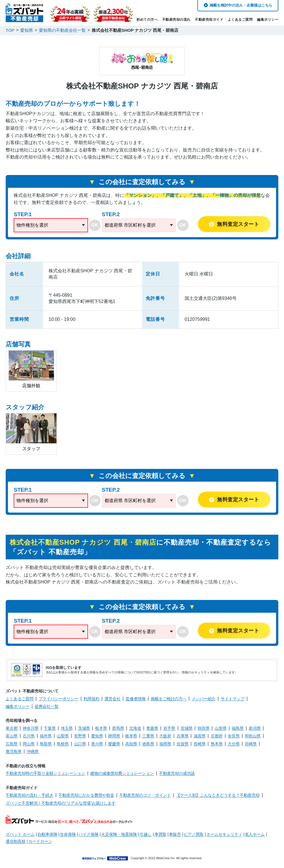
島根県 (63, 744)
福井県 (46, 736)
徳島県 (148, 744)
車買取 (160, 834)
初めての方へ (147, 20)
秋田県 (204, 728)
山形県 (221, 728)
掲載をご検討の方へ (169, 699)
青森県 (152, 728)
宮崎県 (251, 744)
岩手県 (169, 728)
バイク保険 (89, 834)
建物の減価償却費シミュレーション (122, 773)
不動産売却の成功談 (177, 773)
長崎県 (200, 744)
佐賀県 (183, 744)
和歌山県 (253, 736)
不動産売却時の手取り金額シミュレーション (45, 773)
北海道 (135, 728)
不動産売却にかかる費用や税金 (86, 795)
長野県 (80, 736)
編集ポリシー (268, 20)
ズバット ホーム (20, 834)
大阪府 (165, 736)
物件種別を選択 (32, 225)
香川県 (97, 744)
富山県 (12, 736)
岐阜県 (131, 736)
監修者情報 (136, 699)
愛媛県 (114, 744)
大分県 (234, 744)
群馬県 (118, 728)
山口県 (80, 744)
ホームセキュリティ (224, 834)
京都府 (217, 736)
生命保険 (68, 834)
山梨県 (63, 736)
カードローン (40, 841)
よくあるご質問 (240, 20)
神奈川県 (31, 728)
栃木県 (101, 728)
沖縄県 (33, 751)
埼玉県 (67, 728)
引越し (146, 834)
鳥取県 (46, 744)
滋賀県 (200, 736)
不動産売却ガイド (209, 20)
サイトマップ (233, 699)
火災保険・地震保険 (119, 834)
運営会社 (112, 699)
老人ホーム (255, 834)
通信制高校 (16, 841)
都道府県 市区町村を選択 (130, 225)
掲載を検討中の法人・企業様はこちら (241, 5)
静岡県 (114, 736)
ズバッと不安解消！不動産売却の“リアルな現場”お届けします (61, 803)
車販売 (175, 834)
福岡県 (165, 744)
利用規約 (91, 699)
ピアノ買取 (194, 834)
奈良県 (234, 736)
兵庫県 (183, 736)
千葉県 (50, 728)
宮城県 (187, 728)
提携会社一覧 (47, 706)
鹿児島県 (14, 751)
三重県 (148, 736)
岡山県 (29, 744)
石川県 (29, 736)
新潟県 (255, 728)
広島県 (12, 744)
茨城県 (84, 728)
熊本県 (217, 744)
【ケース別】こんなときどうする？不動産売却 (218, 795)
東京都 (12, 728)
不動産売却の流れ (176, 20)
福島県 (238, 728)
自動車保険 (47, 834)
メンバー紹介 (204, 699)
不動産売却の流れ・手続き (30, 795)
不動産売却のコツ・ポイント (145, 795)
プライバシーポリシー (59, 699)
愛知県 (97, 736)
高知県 (131, 744)
